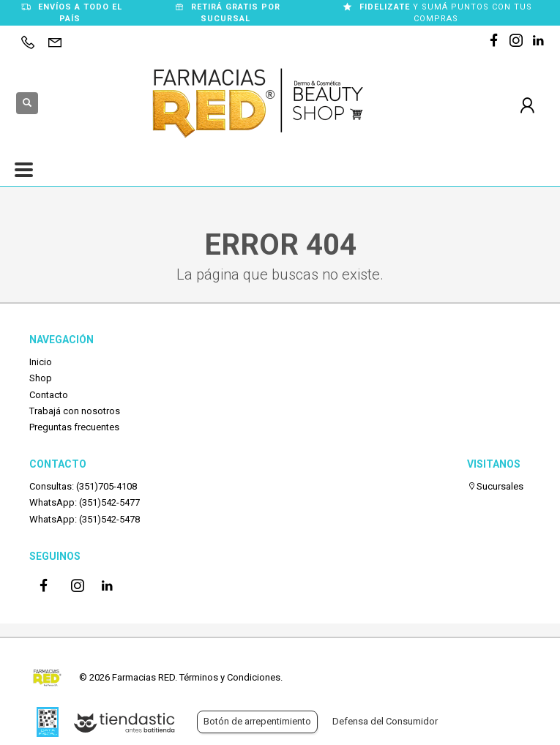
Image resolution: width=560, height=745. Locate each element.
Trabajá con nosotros (75, 411)
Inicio (41, 362)
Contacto (49, 395)
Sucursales (495, 486)
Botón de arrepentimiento (257, 721)
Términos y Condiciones (230, 677)
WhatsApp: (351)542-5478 (85, 519)
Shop (41, 378)
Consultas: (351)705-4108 (83, 486)
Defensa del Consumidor (385, 721)
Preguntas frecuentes (74, 427)
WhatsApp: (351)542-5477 (85, 502)
